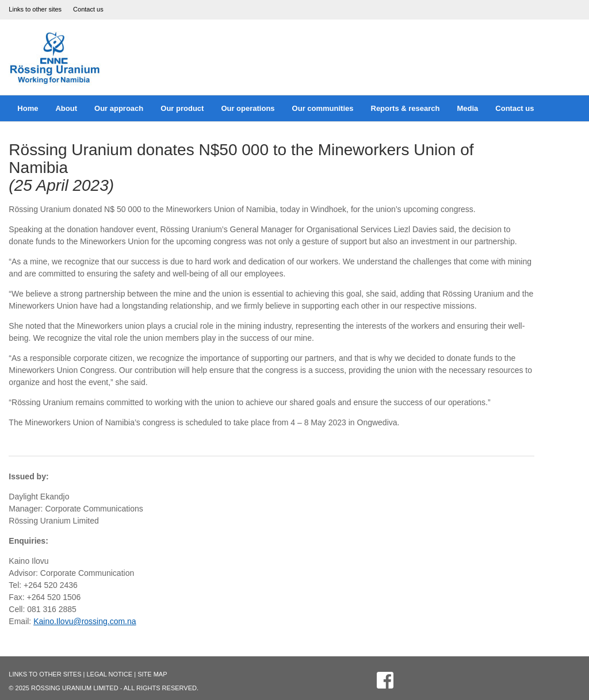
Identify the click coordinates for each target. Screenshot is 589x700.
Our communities (323, 108)
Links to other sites (35, 9)
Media (467, 108)
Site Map (152, 674)
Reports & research (406, 108)
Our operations (248, 108)
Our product (182, 108)
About (66, 108)
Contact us (88, 9)
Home (28, 108)
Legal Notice (109, 674)
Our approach (119, 108)
